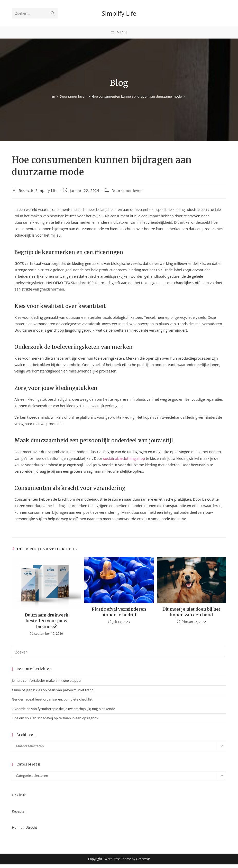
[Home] (53, 100)
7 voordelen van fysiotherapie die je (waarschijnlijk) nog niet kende (63, 712)
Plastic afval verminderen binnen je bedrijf (119, 615)
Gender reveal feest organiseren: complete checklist (52, 703)
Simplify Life (119, 13)
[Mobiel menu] (119, 34)
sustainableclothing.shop (124, 462)
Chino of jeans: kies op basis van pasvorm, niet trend (53, 693)
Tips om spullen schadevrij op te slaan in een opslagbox (55, 721)
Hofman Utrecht (24, 831)
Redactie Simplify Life (38, 194)
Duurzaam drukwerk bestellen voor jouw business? (47, 624)
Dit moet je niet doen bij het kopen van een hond (191, 615)
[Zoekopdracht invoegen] (119, 656)
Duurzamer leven (127, 194)
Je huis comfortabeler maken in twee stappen (47, 684)
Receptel (19, 815)
